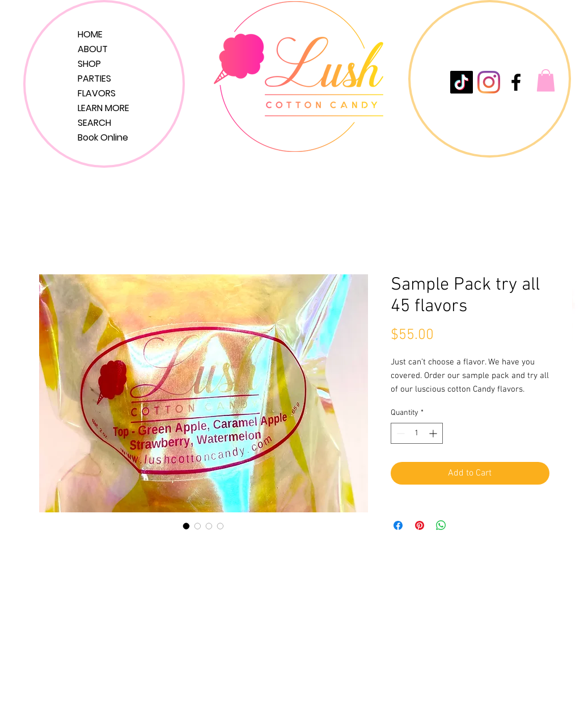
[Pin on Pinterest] (420, 525)
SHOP (89, 64)
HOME (90, 34)
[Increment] (434, 433)
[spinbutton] (417, 433)
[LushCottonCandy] (516, 82)
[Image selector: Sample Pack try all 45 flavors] (187, 526)
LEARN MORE (103, 108)
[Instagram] (489, 82)
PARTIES (94, 78)
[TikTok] (462, 82)
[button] (546, 80)
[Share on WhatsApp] (441, 525)
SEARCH (94, 123)
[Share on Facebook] (398, 525)
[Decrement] (399, 433)
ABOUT (93, 49)
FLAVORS (97, 93)
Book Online (103, 137)
